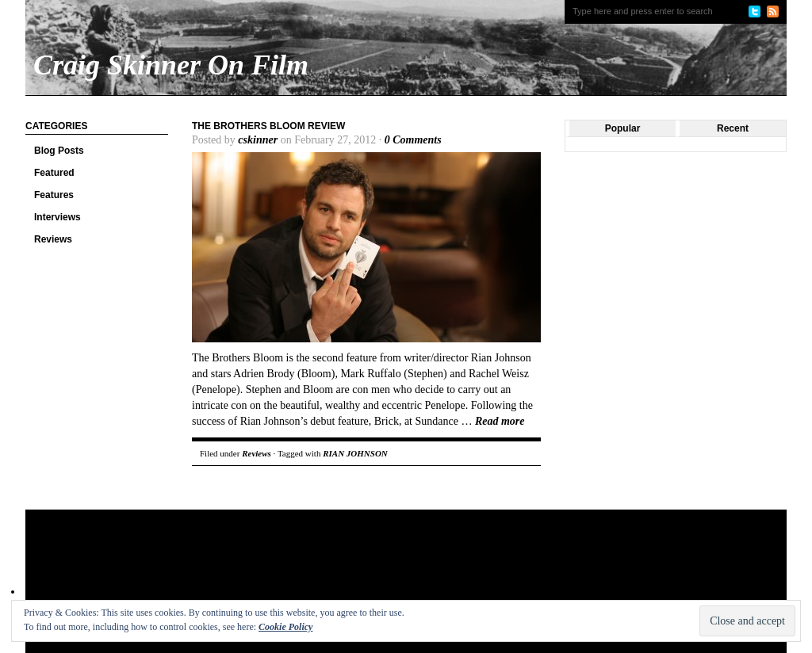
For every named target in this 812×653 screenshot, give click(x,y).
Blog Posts (59, 151)
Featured (54, 173)
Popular (623, 128)
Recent (733, 128)
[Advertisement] (330, 561)
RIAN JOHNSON (355, 453)
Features (54, 195)
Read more (500, 421)
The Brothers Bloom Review (268, 126)
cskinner (258, 140)
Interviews (57, 217)
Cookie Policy (285, 627)
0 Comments (413, 140)
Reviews (53, 239)
